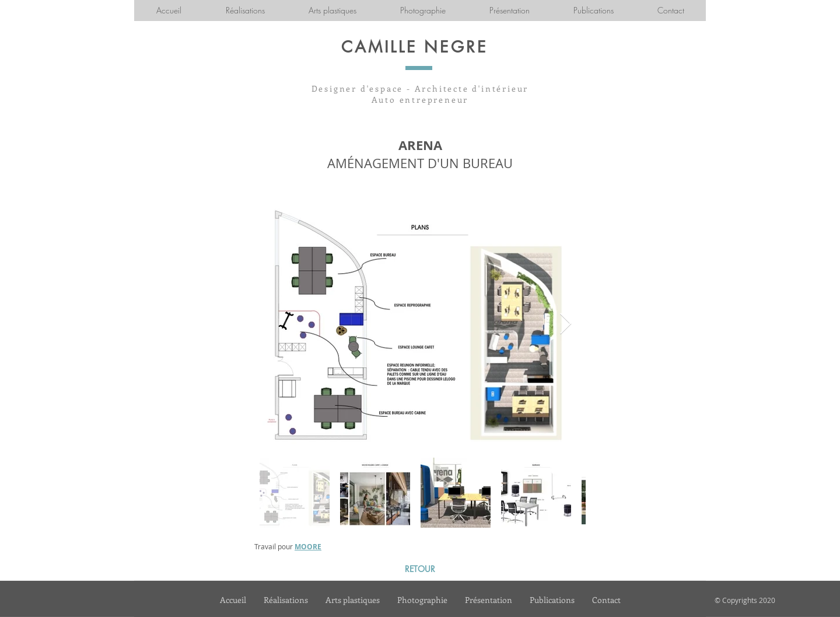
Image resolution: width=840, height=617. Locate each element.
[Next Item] (566, 324)
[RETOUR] (420, 569)
